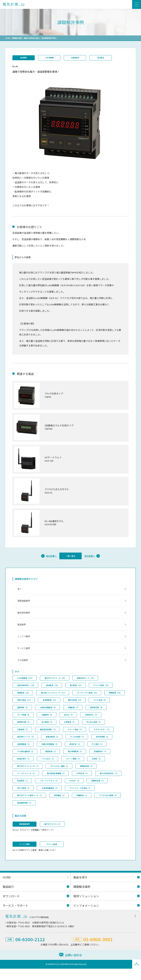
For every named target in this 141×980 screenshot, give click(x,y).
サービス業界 (25, 656)
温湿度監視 (79, 58)
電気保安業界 (25, 618)
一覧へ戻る (70, 558)
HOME (8, 38)
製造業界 (24, 58)
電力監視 (106, 58)
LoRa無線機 (51, 58)
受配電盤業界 (25, 605)
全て (20, 592)
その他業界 (23, 668)
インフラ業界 (25, 643)
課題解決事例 (18, 38)
